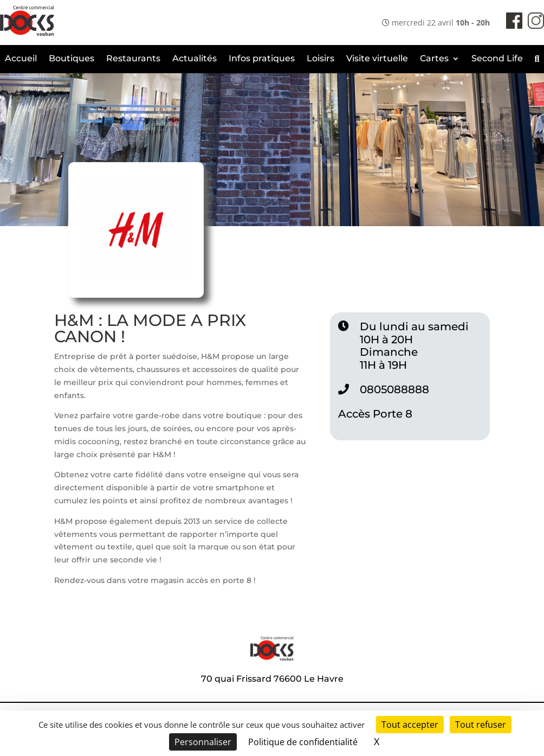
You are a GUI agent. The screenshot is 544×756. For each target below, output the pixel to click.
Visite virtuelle (377, 59)
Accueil (21, 59)
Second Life (497, 59)
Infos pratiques (262, 59)
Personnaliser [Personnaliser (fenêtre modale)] (203, 742)
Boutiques (72, 59)
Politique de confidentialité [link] (303, 742)
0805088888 (394, 389)
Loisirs (320, 59)
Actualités (195, 59)
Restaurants (133, 59)
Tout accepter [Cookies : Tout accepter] (410, 725)
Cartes (434, 59)
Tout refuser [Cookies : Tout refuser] (481, 725)
